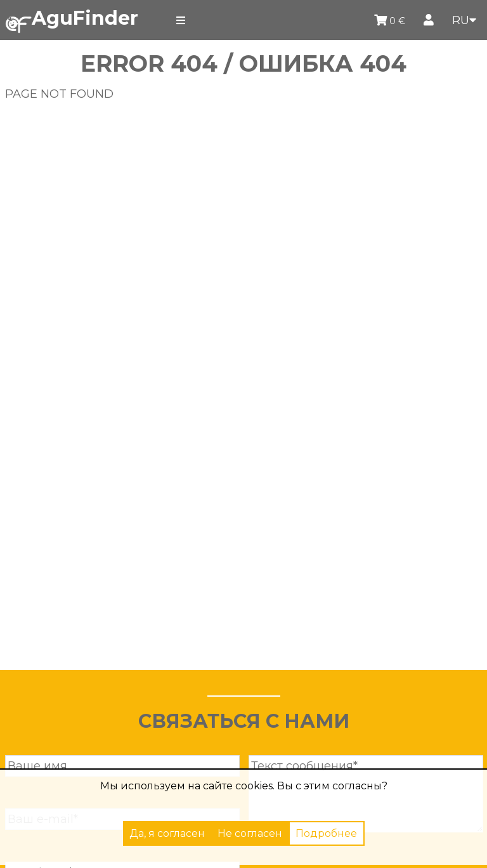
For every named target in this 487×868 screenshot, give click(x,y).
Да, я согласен (167, 833)
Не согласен (250, 833)
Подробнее (326, 833)
